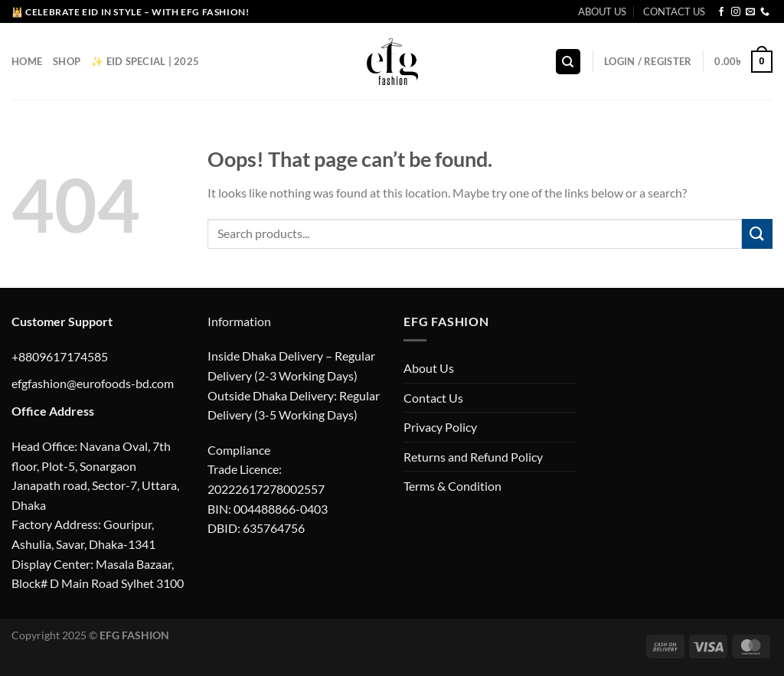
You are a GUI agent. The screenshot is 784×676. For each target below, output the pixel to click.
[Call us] (765, 12)
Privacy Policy (440, 427)
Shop (67, 61)
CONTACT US (674, 11)
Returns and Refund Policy (473, 457)
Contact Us (433, 398)
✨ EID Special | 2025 (145, 61)
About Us (429, 368)
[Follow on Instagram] (736, 12)
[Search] (568, 62)
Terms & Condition (452, 486)
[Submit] (757, 234)
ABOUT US (602, 11)
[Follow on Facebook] (721, 12)
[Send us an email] (750, 12)
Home (27, 61)
